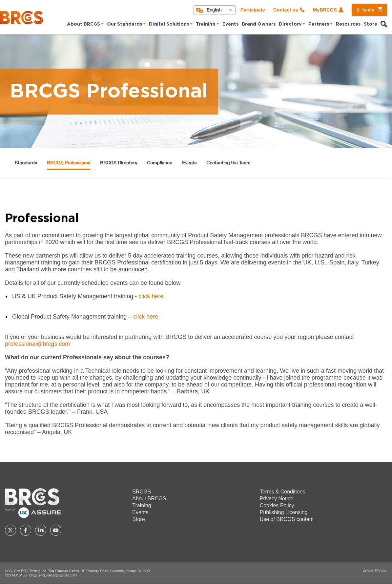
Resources (348, 24)
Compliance (160, 163)
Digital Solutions (169, 24)
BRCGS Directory (119, 163)
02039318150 (16, 575)
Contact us (286, 10)
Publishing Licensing (284, 512)
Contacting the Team (228, 163)
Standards (26, 163)
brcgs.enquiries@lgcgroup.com (53, 575)
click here (151, 296)
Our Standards (124, 24)
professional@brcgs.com (37, 344)
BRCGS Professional (69, 163)
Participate (253, 10)
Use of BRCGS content (287, 519)
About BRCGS (83, 24)
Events (230, 24)
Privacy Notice (277, 499)
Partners (319, 24)
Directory (290, 24)
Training (206, 24)
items (365, 10)
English (214, 10)
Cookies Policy (277, 505)
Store (371, 24)
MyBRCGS (325, 10)
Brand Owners (259, 24)
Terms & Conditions (283, 492)
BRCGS (142, 492)
